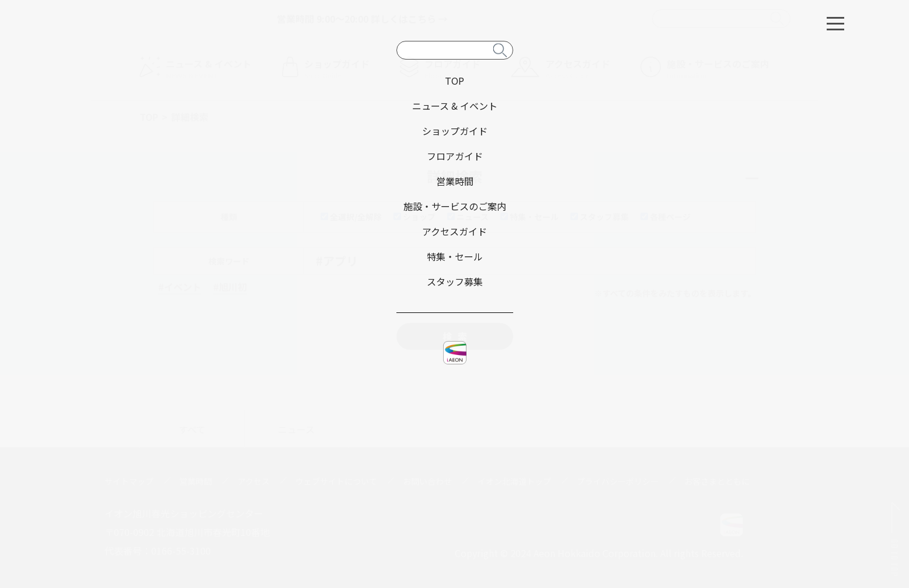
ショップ (415, 217)
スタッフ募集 (600, 217)
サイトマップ (129, 481)
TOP (149, 117)
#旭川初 (230, 287)
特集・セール (530, 217)
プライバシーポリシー (618, 481)
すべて (192, 429)
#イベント (180, 287)
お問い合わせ (427, 481)
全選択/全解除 (351, 217)
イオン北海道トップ (514, 481)
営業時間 (196, 481)
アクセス (254, 481)
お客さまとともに (717, 481)
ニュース (468, 217)
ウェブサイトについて (336, 481)
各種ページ (666, 217)
